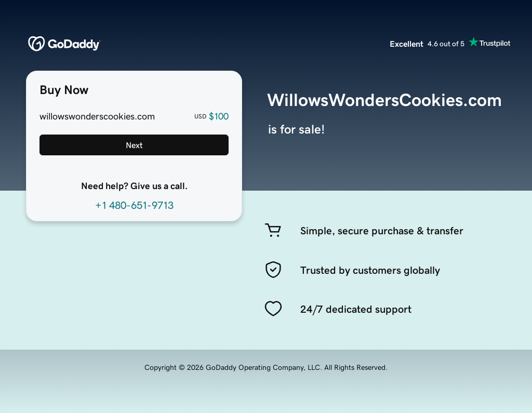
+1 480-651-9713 (134, 205)
